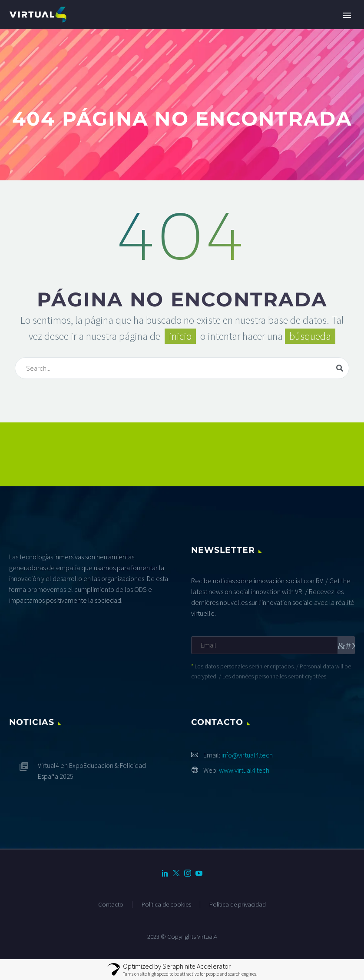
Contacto (111, 905)
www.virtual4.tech (244, 770)
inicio (180, 336)
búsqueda (310, 336)
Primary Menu (347, 15)
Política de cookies (166, 905)
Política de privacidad (238, 905)
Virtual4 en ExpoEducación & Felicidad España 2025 (92, 771)
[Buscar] (182, 368)
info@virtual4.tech (247, 755)
